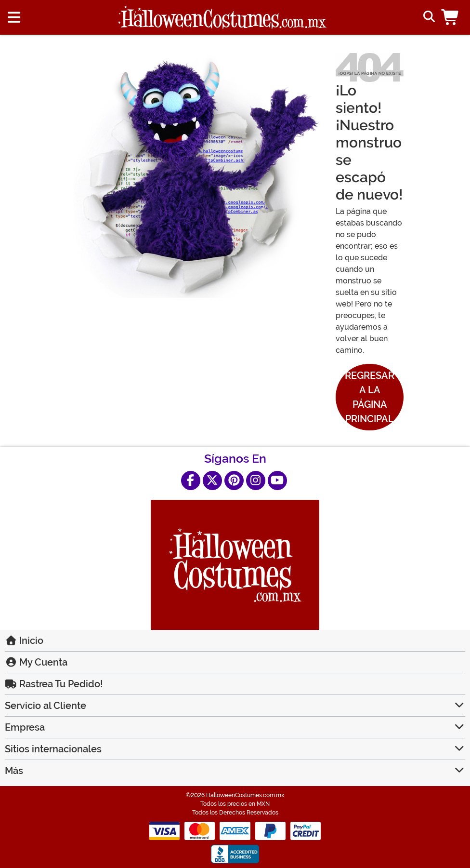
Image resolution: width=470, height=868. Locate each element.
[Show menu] (14, 17)
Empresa (235, 727)
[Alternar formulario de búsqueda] (428, 17)
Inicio (24, 641)
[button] (452, 17)
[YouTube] (277, 481)
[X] (212, 481)
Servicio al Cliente (235, 706)
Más (235, 771)
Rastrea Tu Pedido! (54, 684)
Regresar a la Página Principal (370, 397)
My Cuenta (36, 662)
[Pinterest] (234, 481)
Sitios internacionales (235, 749)
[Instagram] (256, 481)
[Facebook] (191, 481)
